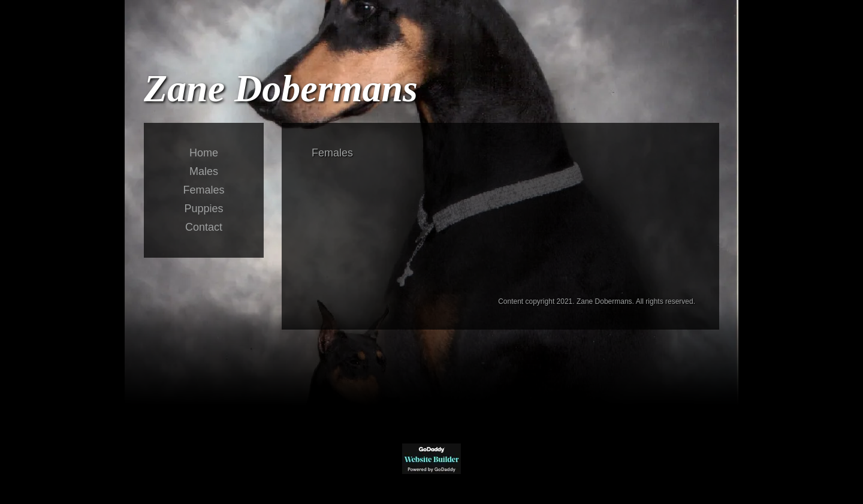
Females (203, 190)
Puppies (203, 209)
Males (204, 171)
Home (204, 153)
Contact (204, 227)
